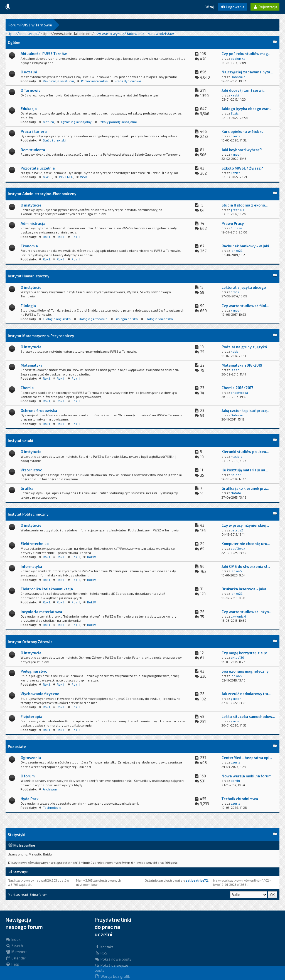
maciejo (237, 457)
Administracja (33, 223)
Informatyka (31, 566)
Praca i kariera (34, 131)
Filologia (28, 306)
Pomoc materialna (94, 81)
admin (235, 781)
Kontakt (104, 947)
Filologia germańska (93, 319)
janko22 (237, 251)
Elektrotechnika (35, 544)
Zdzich (236, 113)
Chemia (27, 388)
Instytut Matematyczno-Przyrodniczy (41, 336)
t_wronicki (238, 616)
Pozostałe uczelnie (38, 168)
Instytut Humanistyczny (29, 276)
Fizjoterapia (31, 717)
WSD (84, 177)
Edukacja (29, 109)
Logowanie (233, 7)
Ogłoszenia (31, 758)
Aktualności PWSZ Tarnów (44, 54)
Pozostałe (17, 747)
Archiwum (50, 789)
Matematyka (32, 365)
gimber (236, 154)
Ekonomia (29, 246)
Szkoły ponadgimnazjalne (118, 122)
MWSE (47, 177)
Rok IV (92, 557)
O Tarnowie (31, 90)
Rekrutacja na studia (58, 81)
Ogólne (14, 43)
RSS (101, 953)
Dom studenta (33, 150)
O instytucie (31, 205)
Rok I (46, 237)
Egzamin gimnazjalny (76, 122)
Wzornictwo (31, 470)
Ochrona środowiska (39, 411)
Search (14, 946)
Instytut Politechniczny (28, 514)
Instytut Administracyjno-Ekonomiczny (42, 194)
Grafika (27, 488)
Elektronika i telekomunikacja (47, 589)
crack (235, 292)
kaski (235, 95)
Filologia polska (126, 319)
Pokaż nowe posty (113, 959)
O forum (28, 776)
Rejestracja (265, 7)
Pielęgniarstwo (34, 671)
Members (17, 952)
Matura (48, 122)
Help (12, 964)
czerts (236, 136)
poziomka (238, 59)
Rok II (61, 237)
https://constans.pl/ (23, 34)
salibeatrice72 (197, 880)
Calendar (16, 958)
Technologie (52, 808)
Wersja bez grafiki (113, 976)
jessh (235, 370)
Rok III (76, 237)
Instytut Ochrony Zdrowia (30, 642)
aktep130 (237, 657)
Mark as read (18, 895)
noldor (236, 475)
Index (13, 939)
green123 (237, 210)
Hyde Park (30, 799)
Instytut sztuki (20, 441)
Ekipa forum (39, 895)
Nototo (236, 493)
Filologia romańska (159, 319)
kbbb (234, 351)
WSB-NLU (66, 177)
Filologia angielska (57, 319)
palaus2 (237, 530)
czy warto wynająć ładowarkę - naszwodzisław (135, 34)
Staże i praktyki (54, 140)
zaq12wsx (238, 549)
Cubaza (236, 228)
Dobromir (238, 77)
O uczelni (29, 72)
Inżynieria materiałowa (41, 612)
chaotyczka (239, 393)
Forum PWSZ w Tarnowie (30, 25)
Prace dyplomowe (128, 81)
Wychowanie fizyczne (40, 694)
